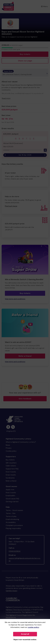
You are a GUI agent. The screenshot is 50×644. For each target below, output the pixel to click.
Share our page (25, 61)
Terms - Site (11, 513)
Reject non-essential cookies (25, 640)
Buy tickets (25, 54)
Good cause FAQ (12, 499)
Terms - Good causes (14, 510)
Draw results (11, 475)
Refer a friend (25, 356)
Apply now (10, 490)
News (8, 445)
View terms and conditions (15, 299)
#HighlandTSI (11, 431)
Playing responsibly (13, 528)
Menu (44, 6)
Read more (6, 98)
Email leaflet (10, 496)
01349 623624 (15, 551)
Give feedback (25, 399)
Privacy (9, 448)
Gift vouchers (11, 463)
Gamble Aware (11, 591)
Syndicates (10, 478)
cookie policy (33, 627)
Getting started (12, 502)
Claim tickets (11, 466)
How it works (11, 472)
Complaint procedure (14, 525)
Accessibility (11, 522)
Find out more (11, 206)
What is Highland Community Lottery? (21, 442)
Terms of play (11, 516)
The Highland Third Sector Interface (24, 608)
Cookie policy (11, 451)
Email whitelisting (12, 519)
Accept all (25, 634)
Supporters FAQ (12, 469)
